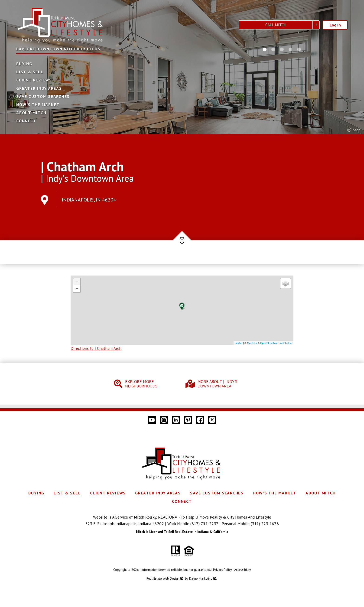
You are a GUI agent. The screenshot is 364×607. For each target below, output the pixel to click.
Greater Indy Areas (39, 88)
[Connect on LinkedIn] (176, 420)
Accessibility (243, 570)
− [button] (77, 289)
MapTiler (252, 343)
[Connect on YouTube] (152, 420)
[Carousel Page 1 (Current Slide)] (265, 49)
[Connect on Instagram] (164, 420)
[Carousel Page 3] (282, 49)
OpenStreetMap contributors (276, 343)
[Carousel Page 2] (273, 49)
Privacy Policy (222, 570)
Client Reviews (34, 80)
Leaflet (239, 343)
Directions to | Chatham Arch (96, 348)
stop (354, 130)
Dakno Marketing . (203, 578)
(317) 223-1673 (265, 524)
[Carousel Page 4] (290, 49)
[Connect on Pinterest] (188, 420)
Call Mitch (276, 25)
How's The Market (38, 105)
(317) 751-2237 (204, 524)
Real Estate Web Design (165, 578)
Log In (335, 25)
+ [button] (77, 282)
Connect (26, 121)
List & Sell (30, 72)
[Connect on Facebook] (200, 420)
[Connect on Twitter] (212, 420)
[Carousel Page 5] (299, 49)
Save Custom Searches (43, 97)
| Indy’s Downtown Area (87, 178)
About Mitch (31, 113)
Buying (24, 64)
